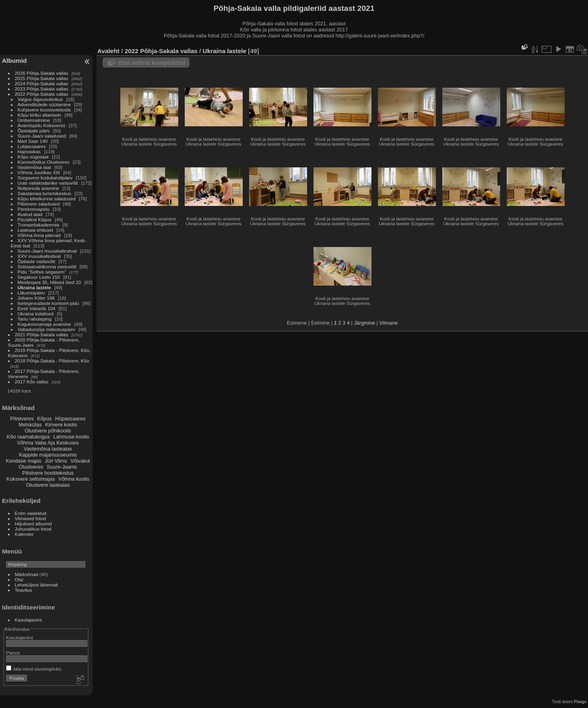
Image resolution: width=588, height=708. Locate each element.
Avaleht (108, 51)
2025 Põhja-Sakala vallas (42, 78)
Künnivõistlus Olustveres (44, 162)
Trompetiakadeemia (39, 225)
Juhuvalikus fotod (33, 529)
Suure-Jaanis (62, 467)
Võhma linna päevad (39, 235)
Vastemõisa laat (34, 167)
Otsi (19, 579)
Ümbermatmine (34, 120)
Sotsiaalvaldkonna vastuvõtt (47, 267)
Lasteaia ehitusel (35, 230)
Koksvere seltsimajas (31, 479)
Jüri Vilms (56, 461)
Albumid (14, 61)
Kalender (24, 534)
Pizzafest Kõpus (35, 219)
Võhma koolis (74, 479)
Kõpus (44, 419)
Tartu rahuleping (35, 319)
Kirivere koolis (61, 425)
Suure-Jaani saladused (42, 136)
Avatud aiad (30, 214)
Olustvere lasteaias (48, 485)
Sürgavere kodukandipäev (45, 178)
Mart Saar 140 (33, 141)
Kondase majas (23, 461)
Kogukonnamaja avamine (44, 324)
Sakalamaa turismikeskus (44, 193)
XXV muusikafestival (39, 256)
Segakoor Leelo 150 (39, 277)
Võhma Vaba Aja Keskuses (48, 443)
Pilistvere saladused (39, 204)
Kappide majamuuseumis (48, 455)
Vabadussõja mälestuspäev (46, 329)
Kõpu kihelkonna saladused (47, 199)
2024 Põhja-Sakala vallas (42, 83)
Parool (13, 653)
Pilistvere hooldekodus (48, 473)
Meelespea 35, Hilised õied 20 (50, 282)
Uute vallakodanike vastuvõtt (48, 183)
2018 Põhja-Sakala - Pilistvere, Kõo (52, 361)
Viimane (388, 323)
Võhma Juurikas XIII (39, 172)
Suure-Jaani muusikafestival (47, 251)
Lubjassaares (32, 146)
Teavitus (24, 590)
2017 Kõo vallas (32, 382)
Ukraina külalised (36, 314)
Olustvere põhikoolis (48, 431)
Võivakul (80, 461)
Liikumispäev (32, 293)
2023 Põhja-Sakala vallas (42, 89)
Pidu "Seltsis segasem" (42, 272)
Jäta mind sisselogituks (34, 669)
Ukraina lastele (35, 287)
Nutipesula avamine (39, 188)
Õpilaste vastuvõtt (37, 261)
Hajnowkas (29, 151)
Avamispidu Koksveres (42, 125)
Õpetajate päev (34, 131)
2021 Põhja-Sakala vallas (42, 334)
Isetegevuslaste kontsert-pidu (48, 303)
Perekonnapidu (34, 209)
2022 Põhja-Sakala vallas (42, 94)
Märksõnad (27, 574)
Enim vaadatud (31, 513)
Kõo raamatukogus (28, 437)
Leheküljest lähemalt (36, 585)
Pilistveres (22, 419)
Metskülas (30, 425)
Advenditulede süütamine (44, 104)
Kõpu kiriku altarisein (40, 115)
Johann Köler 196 (36, 298)
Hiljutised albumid (33, 524)
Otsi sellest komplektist (152, 63)
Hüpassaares (70, 419)
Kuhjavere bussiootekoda (44, 110)
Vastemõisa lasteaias (48, 449)
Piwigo (580, 702)
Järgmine (364, 323)
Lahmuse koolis (71, 437)
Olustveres (31, 467)
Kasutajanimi (28, 620)
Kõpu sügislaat (33, 157)
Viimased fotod (31, 518)
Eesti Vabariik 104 (37, 308)
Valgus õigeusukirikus (40, 99)
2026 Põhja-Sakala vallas (42, 73)
